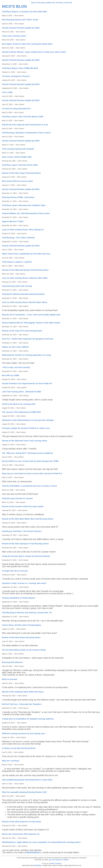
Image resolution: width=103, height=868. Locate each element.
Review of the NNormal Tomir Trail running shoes (25, 441)
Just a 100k (7, 92)
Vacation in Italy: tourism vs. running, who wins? (24, 583)
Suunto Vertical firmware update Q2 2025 (21, 100)
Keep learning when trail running (17, 286)
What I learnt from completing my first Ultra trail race (26, 254)
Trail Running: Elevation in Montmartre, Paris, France (26, 133)
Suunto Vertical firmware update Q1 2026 (21, 28)
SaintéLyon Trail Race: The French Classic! (22, 531)
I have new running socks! (14, 36)
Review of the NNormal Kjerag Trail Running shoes (25, 270)
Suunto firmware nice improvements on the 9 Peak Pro (27, 383)
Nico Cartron (56, 863)
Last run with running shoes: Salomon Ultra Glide (25, 278)
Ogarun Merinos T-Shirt (13, 221)
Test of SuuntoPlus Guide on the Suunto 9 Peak (24, 650)
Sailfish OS (50, 3)
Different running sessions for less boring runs (24, 733)
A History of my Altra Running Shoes (19, 748)
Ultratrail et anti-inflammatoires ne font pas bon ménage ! (28, 420)
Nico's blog (15, 6)
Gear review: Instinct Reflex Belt (17, 157)
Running (41, 3)
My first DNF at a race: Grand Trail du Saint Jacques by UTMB (30, 461)
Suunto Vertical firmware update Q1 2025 (21, 141)
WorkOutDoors (34, 852)
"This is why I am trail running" (16, 367)
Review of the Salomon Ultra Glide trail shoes (23, 692)
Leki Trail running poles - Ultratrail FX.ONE (22, 392)
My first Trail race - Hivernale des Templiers (22, 704)
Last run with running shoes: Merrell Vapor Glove (25, 302)
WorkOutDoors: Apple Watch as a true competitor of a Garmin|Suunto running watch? (41, 842)
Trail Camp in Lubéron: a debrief (17, 262)
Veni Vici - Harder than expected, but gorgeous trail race (28, 339)
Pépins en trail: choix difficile (15, 347)
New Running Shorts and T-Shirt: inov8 (20, 20)
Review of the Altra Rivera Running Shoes (21, 637)
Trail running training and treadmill (18, 149)
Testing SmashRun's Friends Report (19, 598)
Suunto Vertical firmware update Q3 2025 (21, 84)
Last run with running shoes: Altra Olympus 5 (23, 230)
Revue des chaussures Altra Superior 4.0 (21, 834)
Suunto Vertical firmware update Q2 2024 (21, 246)
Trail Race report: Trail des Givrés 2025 (20, 165)
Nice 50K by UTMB (11, 375)
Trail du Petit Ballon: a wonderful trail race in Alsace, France (30, 486)
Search (34, 3)
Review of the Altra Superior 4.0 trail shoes (22, 822)
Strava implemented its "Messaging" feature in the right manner (31, 323)
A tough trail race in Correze (15, 571)
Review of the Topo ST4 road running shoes (22, 331)
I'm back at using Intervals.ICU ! (17, 108)
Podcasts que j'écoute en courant (17, 498)
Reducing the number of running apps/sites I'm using (26, 355)
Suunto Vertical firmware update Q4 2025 (21, 60)
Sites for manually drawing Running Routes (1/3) (24, 792)
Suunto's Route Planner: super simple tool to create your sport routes (34, 52)
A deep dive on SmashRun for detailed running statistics (28, 719)
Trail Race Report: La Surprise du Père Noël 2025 (24, 12)
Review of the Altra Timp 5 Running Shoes (21, 173)
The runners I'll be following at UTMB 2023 (21, 412)
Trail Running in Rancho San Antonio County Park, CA (27, 613)
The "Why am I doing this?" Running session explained (27, 453)
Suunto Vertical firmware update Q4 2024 (21, 189)
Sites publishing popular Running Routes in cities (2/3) (27, 780)
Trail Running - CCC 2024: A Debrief (18, 238)
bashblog (37, 865)
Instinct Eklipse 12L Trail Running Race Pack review (26, 213)
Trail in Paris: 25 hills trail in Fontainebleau (22, 625)
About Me (68, 3)
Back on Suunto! (10, 679)
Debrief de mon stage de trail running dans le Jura (25, 125)
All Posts (60, 3)
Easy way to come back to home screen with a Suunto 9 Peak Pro (32, 473)
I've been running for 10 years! (16, 76)
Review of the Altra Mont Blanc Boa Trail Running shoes (28, 519)
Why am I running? (11, 761)
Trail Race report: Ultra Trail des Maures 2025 (23, 117)
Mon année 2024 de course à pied (17, 181)
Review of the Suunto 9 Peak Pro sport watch (23, 506)
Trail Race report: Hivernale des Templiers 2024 (24, 205)
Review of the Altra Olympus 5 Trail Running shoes (25, 544)
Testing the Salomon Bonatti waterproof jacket (23, 294)
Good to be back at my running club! (19, 404)
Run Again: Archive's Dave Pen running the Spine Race (27, 44)
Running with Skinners (13, 662)
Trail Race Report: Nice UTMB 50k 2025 (20, 68)
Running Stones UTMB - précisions (18, 197)
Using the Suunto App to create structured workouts (26, 556)
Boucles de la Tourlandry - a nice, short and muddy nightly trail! (31, 315)
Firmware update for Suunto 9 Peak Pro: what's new (26, 428)
